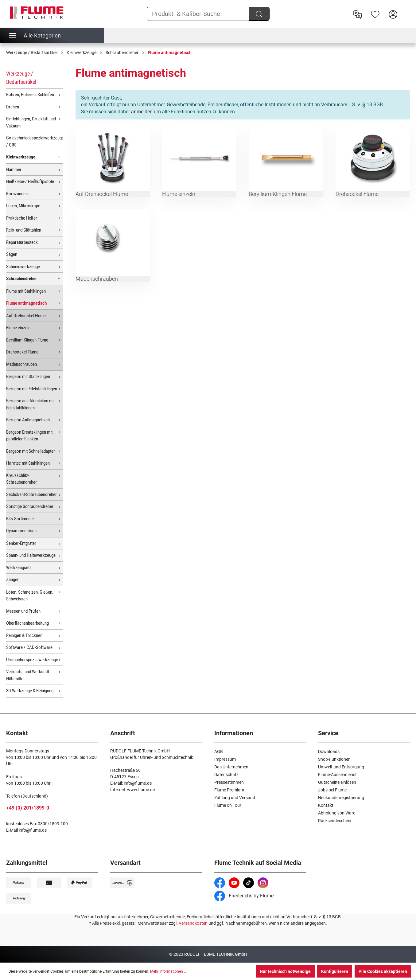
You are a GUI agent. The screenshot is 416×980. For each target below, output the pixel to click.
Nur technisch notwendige (285, 971)
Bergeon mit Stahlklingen (28, 377)
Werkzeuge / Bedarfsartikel (21, 78)
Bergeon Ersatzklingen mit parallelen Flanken (29, 436)
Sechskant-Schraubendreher (31, 494)
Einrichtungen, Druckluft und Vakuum (31, 122)
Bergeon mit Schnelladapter (31, 451)
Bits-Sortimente (20, 519)
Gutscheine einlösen (337, 782)
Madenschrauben (21, 364)
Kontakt (326, 805)
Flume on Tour (228, 805)
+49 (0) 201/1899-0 (28, 808)
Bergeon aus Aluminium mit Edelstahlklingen (30, 404)
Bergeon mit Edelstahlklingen (32, 389)
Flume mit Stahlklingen (26, 291)
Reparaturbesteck (22, 242)
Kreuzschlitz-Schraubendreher (21, 479)
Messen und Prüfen (23, 611)
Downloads (329, 752)
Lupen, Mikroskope (23, 206)
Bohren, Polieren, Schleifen (30, 95)
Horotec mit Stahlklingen (28, 463)
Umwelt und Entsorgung (341, 767)
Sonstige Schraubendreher (30, 506)
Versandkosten (193, 923)
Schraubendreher (21, 279)
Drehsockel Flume (22, 352)
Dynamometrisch (21, 531)
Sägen (12, 254)
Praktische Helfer (22, 218)
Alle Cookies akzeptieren (383, 971)
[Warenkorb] (406, 10)
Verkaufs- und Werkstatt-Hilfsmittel (28, 675)
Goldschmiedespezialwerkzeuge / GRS (35, 141)
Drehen (13, 107)
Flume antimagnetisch (26, 303)
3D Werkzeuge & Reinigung (30, 691)
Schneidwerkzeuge (23, 267)
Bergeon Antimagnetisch (28, 420)
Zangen (13, 580)
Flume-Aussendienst (337, 775)
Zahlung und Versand (235, 798)
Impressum (225, 759)
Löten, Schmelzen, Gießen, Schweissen (30, 596)
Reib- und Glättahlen (24, 230)
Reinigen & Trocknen (24, 635)
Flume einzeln (18, 328)
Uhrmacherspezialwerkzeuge (32, 660)
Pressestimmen (229, 782)
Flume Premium (229, 790)
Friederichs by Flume (244, 896)
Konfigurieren (335, 971)
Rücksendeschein (335, 821)
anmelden (142, 112)
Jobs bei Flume (332, 790)
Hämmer (14, 170)
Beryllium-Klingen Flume (27, 340)
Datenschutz (226, 775)
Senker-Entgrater (21, 543)
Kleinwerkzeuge (21, 157)
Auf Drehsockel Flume (26, 316)
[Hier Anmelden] (393, 14)
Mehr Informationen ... (168, 971)
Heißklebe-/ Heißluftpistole (30, 182)
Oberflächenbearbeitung (27, 623)
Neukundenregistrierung (341, 798)
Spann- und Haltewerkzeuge (31, 555)
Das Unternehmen (231, 767)
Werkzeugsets (19, 568)
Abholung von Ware (337, 813)
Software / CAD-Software (29, 647)
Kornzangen (17, 194)
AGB (219, 752)
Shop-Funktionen (334, 759)
